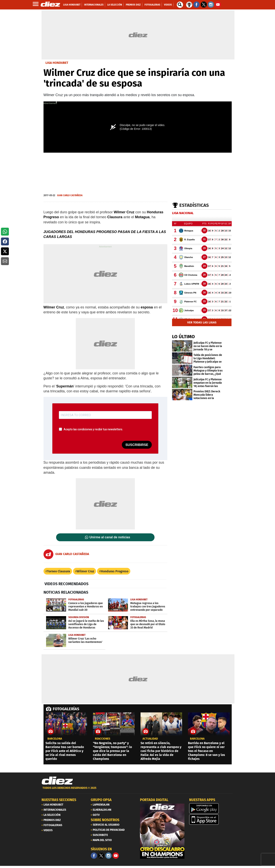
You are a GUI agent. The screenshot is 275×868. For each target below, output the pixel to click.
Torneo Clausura (59, 571)
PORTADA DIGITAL (154, 800)
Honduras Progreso (115, 571)
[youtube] (116, 856)
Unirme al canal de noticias (110, 537)
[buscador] (180, 5)
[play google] (211, 808)
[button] (5, 232)
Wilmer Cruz (85, 571)
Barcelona (55, 739)
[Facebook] (94, 856)
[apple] (211, 820)
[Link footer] (57, 781)
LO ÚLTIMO (183, 337)
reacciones (103, 739)
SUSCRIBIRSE (137, 445)
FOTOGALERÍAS (66, 709)
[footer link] (138, 790)
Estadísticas (194, 205)
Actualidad (150, 739)
